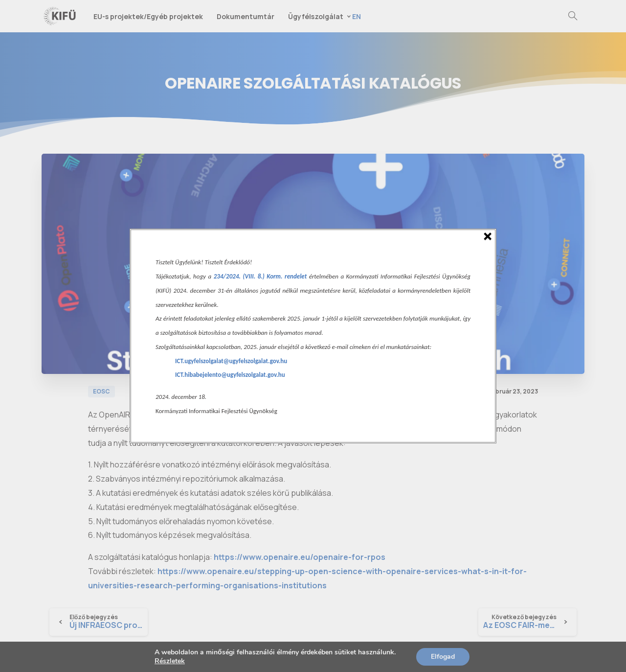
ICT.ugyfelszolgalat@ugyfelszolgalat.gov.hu (231, 361)
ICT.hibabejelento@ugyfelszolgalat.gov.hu (230, 375)
